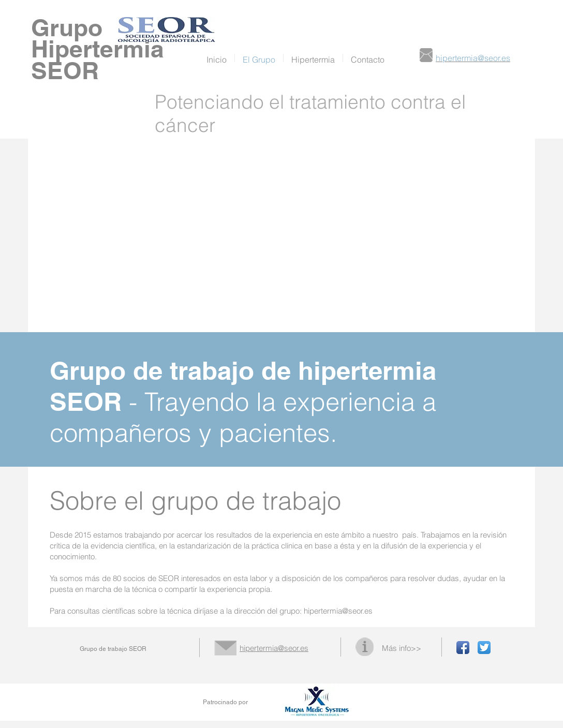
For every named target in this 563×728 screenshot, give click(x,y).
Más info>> (402, 648)
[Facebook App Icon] (463, 648)
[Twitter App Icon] (484, 648)
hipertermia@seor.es (338, 611)
